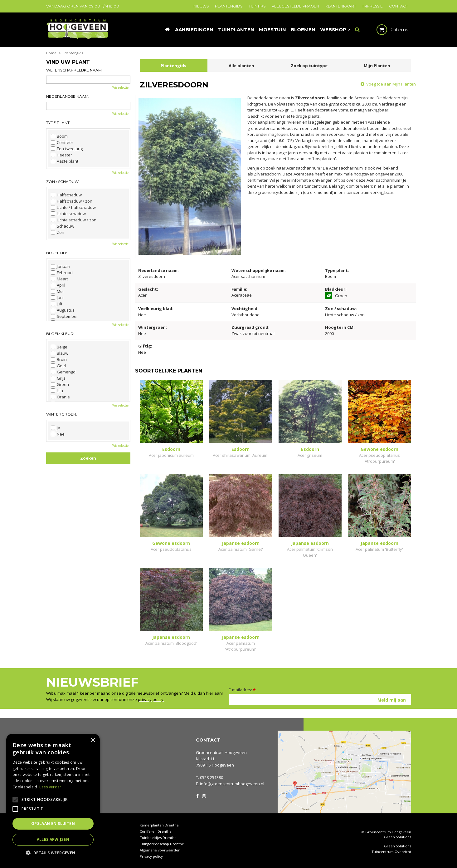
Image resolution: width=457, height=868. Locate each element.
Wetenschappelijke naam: (74, 70)
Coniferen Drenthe (156, 831)
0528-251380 (211, 777)
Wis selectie (120, 87)
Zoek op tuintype (309, 66)
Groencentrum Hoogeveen (221, 752)
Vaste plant (65, 161)
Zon (58, 232)
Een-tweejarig (67, 149)
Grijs (58, 378)
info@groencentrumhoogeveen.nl (232, 784)
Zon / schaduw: (63, 182)
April (58, 285)
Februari (62, 273)
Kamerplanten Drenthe (159, 825)
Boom (59, 136)
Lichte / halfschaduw (73, 207)
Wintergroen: (62, 414)
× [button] (93, 740)
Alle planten (241, 66)
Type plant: (58, 123)
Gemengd (63, 372)
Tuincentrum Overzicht (391, 852)
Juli (56, 304)
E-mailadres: (242, 690)
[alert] (53, 798)
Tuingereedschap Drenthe (162, 844)
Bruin (59, 359)
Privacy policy (151, 856)
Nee (58, 434)
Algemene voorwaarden (160, 850)
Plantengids (173, 66)
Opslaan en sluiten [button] (53, 824)
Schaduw (63, 226)
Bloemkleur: (60, 334)
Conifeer (62, 142)
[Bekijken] (387, 30)
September (64, 316)
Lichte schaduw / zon (74, 220)
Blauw (60, 353)
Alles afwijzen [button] (53, 839)
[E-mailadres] (320, 699)
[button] (53, 853)
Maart (59, 279)
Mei (57, 291)
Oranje (60, 397)
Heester (61, 155)
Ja (56, 428)
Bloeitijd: (57, 253)
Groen (60, 384)
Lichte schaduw (68, 214)
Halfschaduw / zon (72, 201)
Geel (58, 366)
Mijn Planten (377, 66)
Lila (57, 391)
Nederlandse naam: (68, 96)
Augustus (63, 310)
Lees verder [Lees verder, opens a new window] (50, 787)
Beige (59, 347)
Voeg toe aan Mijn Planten (391, 84)
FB (197, 796)
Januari (61, 266)
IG (204, 796)
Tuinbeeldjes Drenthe (158, 838)
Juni (57, 298)
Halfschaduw (66, 195)
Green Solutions (398, 837)
